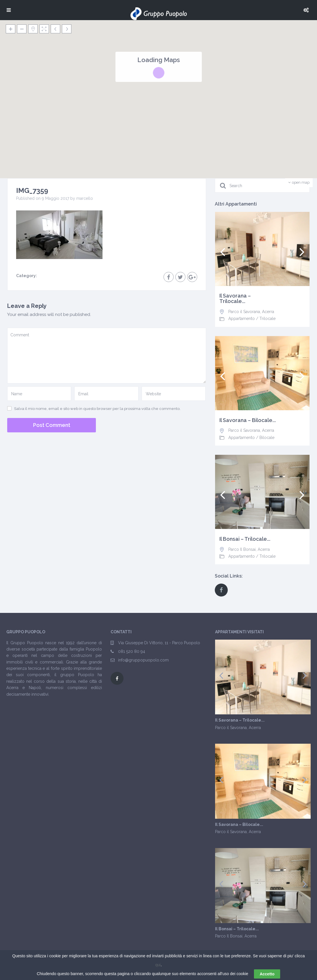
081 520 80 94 (132, 651)
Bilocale (267, 438)
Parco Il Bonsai (242, 549)
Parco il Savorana (244, 312)
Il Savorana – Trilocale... (235, 299)
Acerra (268, 312)
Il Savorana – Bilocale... (248, 420)
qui (158, 965)
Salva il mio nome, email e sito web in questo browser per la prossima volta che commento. (97, 409)
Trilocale (267, 319)
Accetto (267, 974)
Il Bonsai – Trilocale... (245, 539)
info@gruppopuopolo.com (143, 660)
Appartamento (242, 319)
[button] (209, 101)
